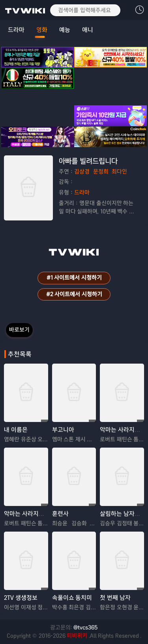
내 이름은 (16, 430)
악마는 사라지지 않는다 (33, 514)
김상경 (82, 172)
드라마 (16, 30)
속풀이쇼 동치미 (72, 598)
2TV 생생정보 (21, 598)
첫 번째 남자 (115, 598)
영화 (42, 30)
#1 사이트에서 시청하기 (74, 278)
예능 (65, 30)
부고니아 (63, 430)
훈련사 (60, 514)
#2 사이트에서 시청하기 (74, 294)
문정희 (101, 172)
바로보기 (19, 330)
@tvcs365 (86, 627)
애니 (88, 30)
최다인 (119, 172)
